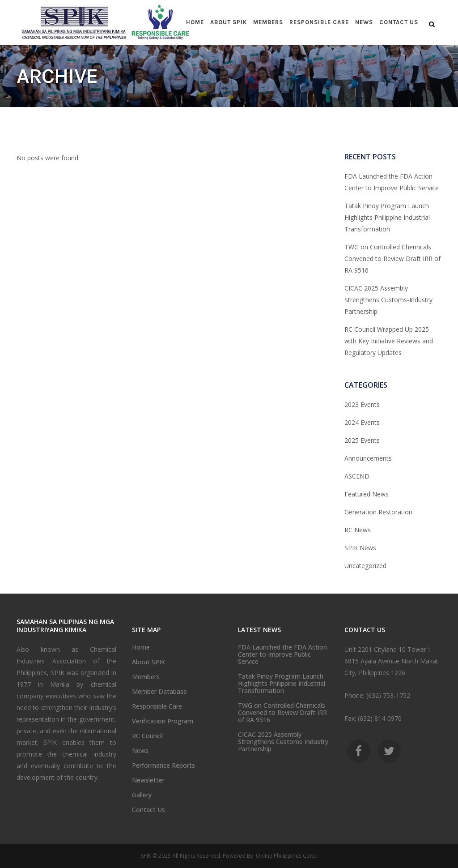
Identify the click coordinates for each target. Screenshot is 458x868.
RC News (358, 530)
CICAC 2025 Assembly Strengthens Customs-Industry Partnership (388, 300)
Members (146, 677)
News (140, 751)
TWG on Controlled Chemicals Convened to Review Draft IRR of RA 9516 (392, 259)
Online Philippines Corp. (286, 856)
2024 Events (362, 422)
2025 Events (362, 440)
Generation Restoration (378, 512)
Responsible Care (157, 706)
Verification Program (163, 721)
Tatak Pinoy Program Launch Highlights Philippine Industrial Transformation (387, 217)
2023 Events (362, 404)
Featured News (367, 494)
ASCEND (357, 476)
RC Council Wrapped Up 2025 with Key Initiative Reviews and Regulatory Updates (389, 341)
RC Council (147, 736)
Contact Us (148, 810)
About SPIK (148, 662)
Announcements (368, 458)
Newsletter (148, 780)
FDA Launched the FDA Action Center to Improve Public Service (282, 654)
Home (141, 647)
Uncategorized (365, 566)
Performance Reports (163, 765)
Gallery (142, 795)
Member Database (159, 692)
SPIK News (360, 548)
